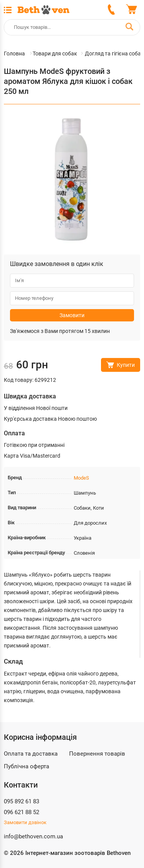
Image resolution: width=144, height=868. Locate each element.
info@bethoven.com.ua (33, 836)
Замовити (72, 315)
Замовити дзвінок (25, 822)
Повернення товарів (97, 754)
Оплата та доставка (31, 754)
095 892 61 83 (22, 801)
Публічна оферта (26, 766)
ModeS (81, 478)
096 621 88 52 (22, 812)
